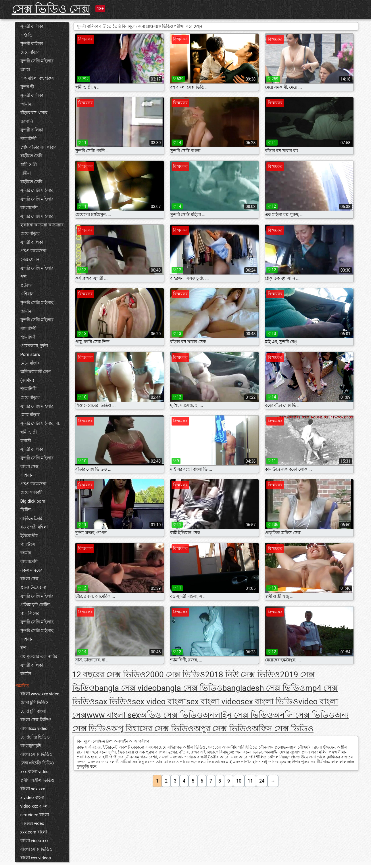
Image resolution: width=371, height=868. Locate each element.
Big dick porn (33, 501)
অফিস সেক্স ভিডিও (283, 729)
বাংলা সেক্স (30, 467)
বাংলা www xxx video (40, 694)
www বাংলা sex (113, 715)
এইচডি (26, 35)
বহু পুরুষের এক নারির (39, 657)
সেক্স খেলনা (31, 260)
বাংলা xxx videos (36, 858)
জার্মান (26, 104)
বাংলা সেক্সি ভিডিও (36, 754)
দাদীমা (26, 173)
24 (262, 781)
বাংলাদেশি (29, 208)
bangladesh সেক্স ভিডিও (264, 688)
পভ (23, 277)
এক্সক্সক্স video (32, 823)
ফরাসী (26, 441)
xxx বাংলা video (35, 772)
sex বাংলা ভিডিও (269, 702)
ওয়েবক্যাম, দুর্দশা (34, 346)
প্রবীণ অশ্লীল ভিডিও (37, 780)
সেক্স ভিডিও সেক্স (51, 9)
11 (250, 781)
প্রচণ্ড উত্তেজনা (33, 251)
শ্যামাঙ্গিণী (28, 139)
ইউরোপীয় (29, 536)
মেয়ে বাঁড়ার (30, 52)
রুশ (23, 648)
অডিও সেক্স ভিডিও (171, 715)
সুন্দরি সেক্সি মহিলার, (37, 190)
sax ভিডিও (114, 702)
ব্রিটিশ (26, 510)
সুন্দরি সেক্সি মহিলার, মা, (40, 423)
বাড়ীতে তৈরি (31, 156)
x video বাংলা (32, 798)
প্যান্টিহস (28, 544)
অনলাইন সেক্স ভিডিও (238, 715)
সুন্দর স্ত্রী (27, 87)
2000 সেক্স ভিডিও (175, 675)
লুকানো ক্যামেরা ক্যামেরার (42, 225)
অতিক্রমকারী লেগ (36, 372)
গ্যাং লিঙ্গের (30, 613)
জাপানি (27, 121)
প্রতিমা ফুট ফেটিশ (35, 605)
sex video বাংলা (35, 815)
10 (239, 781)
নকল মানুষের (32, 570)
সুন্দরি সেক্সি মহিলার (37, 61)
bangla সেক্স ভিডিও (190, 688)
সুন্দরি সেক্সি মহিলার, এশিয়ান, (37, 635)
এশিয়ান (27, 294)
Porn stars (30, 354)
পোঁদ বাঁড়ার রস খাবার (39, 147)
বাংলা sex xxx (33, 789)
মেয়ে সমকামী (32, 493)
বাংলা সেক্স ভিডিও (36, 720)
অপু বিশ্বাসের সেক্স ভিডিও (152, 729)
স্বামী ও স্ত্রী (29, 165)
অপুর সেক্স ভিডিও (223, 729)
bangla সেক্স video (126, 688)
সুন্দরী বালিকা (32, 26)
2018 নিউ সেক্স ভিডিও (243, 675)
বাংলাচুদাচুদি (31, 746)
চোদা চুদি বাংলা (33, 711)
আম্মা (25, 70)
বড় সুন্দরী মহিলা (34, 527)
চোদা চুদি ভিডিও (34, 703)
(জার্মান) (27, 380)
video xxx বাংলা (35, 806)
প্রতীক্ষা (26, 285)
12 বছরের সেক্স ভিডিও (109, 675)
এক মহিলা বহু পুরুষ (37, 78)
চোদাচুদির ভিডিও (35, 737)
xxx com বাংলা (34, 832)
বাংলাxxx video (34, 728)
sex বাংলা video (213, 702)
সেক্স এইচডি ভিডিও (37, 763)
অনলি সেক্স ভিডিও (304, 715)
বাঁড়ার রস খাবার (34, 113)
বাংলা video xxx (35, 841)
